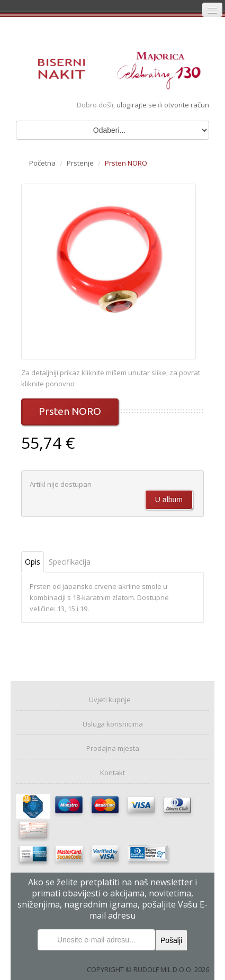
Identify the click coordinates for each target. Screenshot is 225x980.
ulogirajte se (137, 105)
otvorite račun (187, 105)
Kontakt (112, 773)
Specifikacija (70, 562)
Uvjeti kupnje (110, 700)
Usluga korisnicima (113, 724)
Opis (33, 562)
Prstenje (80, 163)
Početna (42, 163)
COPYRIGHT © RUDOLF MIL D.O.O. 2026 (148, 969)
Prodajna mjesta (113, 748)
